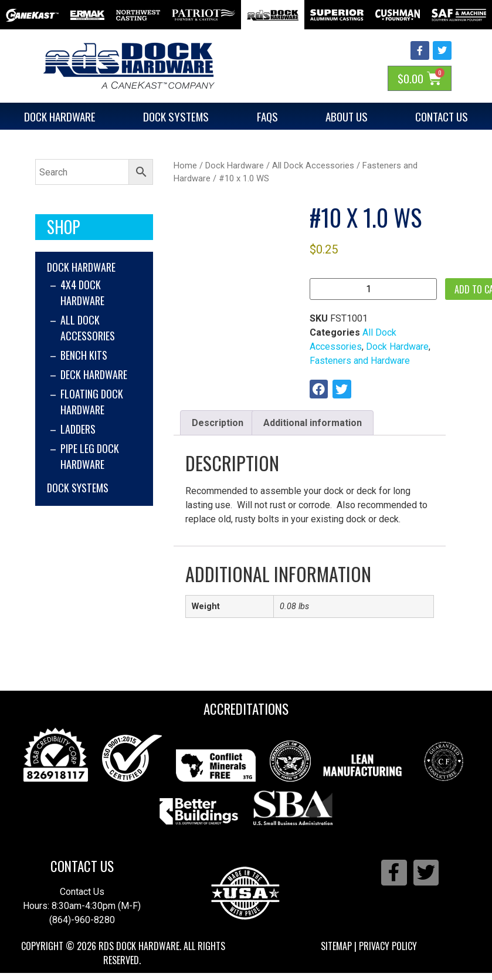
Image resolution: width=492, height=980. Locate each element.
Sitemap (336, 946)
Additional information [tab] (313, 423)
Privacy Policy (388, 946)
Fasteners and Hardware (360, 361)
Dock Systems (176, 116)
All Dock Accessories (88, 328)
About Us (347, 116)
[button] (319, 389)
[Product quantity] (373, 289)
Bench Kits (84, 355)
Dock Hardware (60, 116)
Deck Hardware (94, 374)
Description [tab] (218, 423)
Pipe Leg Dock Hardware (90, 456)
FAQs (267, 116)
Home (185, 165)
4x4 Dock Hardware (82, 293)
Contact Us (82, 866)
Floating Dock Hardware (92, 402)
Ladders (78, 429)
